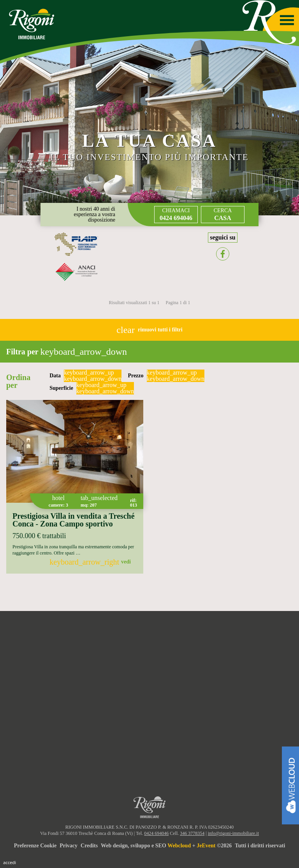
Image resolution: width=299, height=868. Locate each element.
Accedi (10, 862)
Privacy (69, 846)
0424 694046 (156, 833)
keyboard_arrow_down (93, 379)
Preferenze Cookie (35, 846)
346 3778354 (192, 833)
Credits (89, 846)
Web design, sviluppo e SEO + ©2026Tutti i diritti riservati (193, 846)
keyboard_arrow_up (89, 373)
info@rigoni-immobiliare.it (233, 833)
